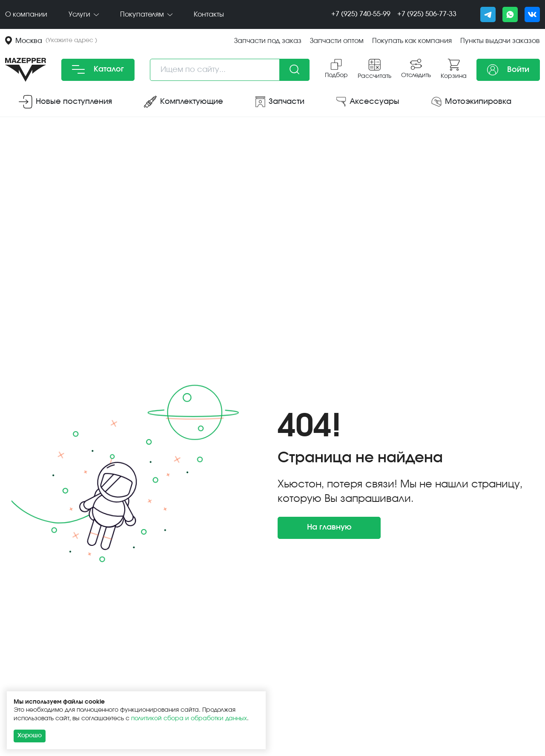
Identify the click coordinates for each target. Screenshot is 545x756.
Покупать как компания (412, 41)
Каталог (98, 69)
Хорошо (30, 736)
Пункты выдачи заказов (500, 41)
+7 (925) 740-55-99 (361, 14)
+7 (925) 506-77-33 (427, 14)
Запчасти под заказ (268, 41)
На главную (329, 527)
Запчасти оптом (337, 41)
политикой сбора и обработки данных (189, 719)
